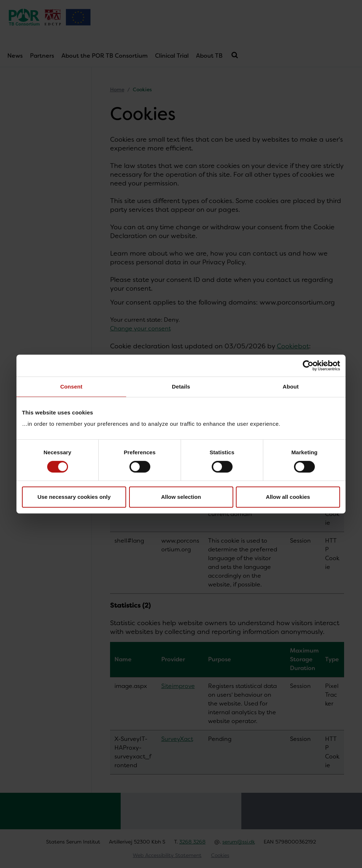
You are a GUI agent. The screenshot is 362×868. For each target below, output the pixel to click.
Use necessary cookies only (74, 497)
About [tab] (291, 387)
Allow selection (181, 497)
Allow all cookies (288, 497)
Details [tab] (181, 387)
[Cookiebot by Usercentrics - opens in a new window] (308, 366)
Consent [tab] (71, 387)
